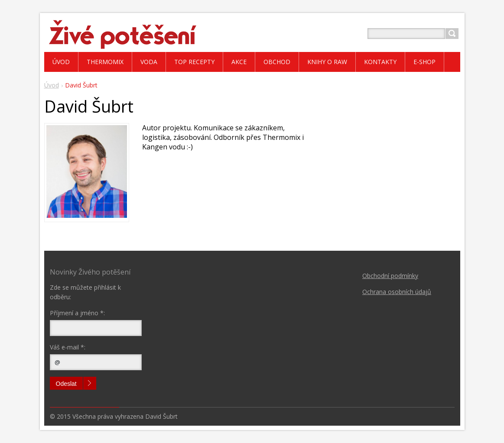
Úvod (52, 85)
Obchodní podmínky (390, 276)
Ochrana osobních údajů (397, 292)
